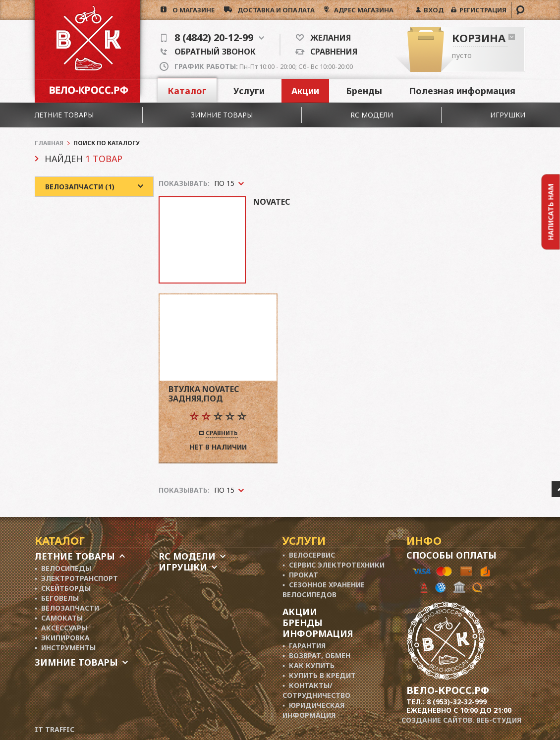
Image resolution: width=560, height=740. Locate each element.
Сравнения (331, 52)
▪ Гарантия (304, 646)
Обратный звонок (208, 52)
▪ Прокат (300, 575)
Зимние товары (222, 115)
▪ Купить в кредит (319, 675)
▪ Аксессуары (61, 628)
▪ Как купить (308, 665)
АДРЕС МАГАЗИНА (363, 10)
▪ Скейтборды (63, 588)
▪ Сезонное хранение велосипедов (324, 590)
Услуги (249, 91)
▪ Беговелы (57, 598)
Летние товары (64, 115)
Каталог (187, 91)
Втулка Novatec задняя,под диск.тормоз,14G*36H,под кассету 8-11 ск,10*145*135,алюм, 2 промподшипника (218, 394)
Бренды (364, 91)
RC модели (372, 115)
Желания (327, 38)
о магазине (191, 10)
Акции (305, 91)
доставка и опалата (273, 10)
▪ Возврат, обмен (316, 655)
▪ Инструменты (65, 648)
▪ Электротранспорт (76, 578)
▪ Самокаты (59, 618)
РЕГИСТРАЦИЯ (481, 10)
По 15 (224, 490)
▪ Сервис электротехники (334, 565)
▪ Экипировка (62, 638)
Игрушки (508, 115)
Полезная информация (462, 91)
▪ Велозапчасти (67, 608)
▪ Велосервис (309, 555)
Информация (318, 633)
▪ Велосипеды (63, 568)
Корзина (479, 38)
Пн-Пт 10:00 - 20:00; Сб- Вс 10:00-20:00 (264, 66)
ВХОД (432, 10)
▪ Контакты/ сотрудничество (316, 690)
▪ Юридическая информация (313, 710)
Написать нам (551, 212)
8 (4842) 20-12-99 (213, 38)
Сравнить (222, 434)
